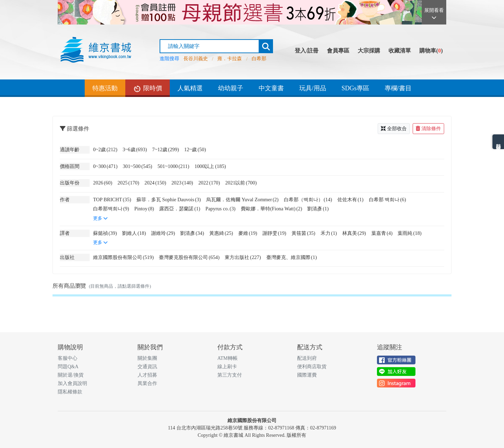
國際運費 (307, 375)
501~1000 (173, 166)
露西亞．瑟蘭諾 (180, 209)
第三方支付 (230, 375)
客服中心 (68, 358)
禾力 (329, 233)
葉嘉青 (382, 233)
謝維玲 (163, 233)
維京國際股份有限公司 (123, 257)
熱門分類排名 (498, 142)
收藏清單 (400, 51)
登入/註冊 (307, 51)
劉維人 (134, 233)
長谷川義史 (196, 59)
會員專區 (338, 51)
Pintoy (144, 209)
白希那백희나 (111, 209)
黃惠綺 (221, 233)
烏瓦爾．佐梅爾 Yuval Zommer (242, 199)
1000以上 (210, 166)
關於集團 (147, 358)
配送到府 (307, 358)
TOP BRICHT (112, 199)
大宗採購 (369, 51)
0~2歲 (105, 149)
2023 (182, 183)
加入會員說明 (72, 383)
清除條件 (428, 129)
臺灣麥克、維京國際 (292, 257)
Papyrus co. (220, 209)
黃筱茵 (303, 233)
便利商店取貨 (312, 367)
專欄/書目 (398, 88)
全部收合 (394, 129)
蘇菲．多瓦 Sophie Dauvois (169, 199)
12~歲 (195, 149)
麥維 (248, 233)
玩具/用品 (313, 88)
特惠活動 (105, 88)
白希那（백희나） (308, 199)
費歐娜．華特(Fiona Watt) (271, 209)
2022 (209, 183)
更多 (100, 218)
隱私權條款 (70, 392)
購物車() (431, 51)
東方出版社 (243, 257)
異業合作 (147, 383)
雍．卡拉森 (230, 59)
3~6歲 (135, 149)
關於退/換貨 (71, 375)
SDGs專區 (355, 88)
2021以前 (241, 183)
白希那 (259, 59)
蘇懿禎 (105, 233)
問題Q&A (68, 367)
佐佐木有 (351, 199)
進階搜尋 (169, 59)
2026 (103, 183)
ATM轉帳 (227, 358)
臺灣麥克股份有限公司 (189, 257)
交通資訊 (147, 367)
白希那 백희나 (387, 199)
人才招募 (147, 375)
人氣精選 (190, 88)
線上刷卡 (227, 367)
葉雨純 (409, 233)
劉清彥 (318, 209)
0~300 (105, 166)
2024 (155, 183)
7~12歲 (166, 149)
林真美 (354, 233)
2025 (128, 183)
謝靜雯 (274, 233)
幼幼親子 (231, 88)
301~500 (138, 166)
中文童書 (271, 88)
